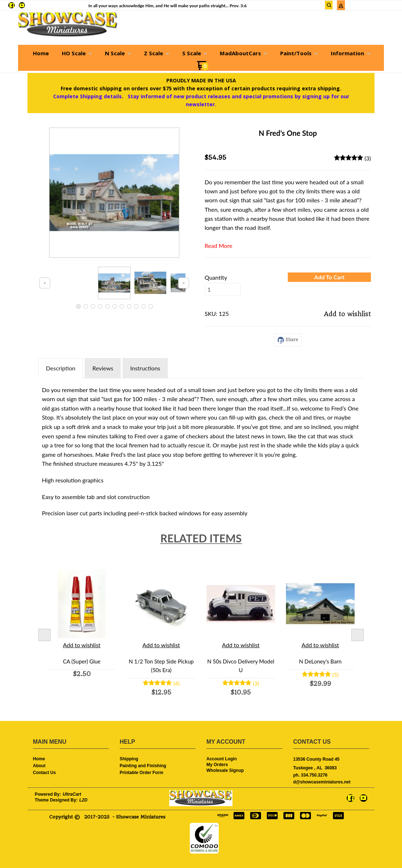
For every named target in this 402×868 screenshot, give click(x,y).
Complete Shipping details (87, 96)
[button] (329, 277)
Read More (219, 246)
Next (358, 635)
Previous (44, 635)
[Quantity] (223, 289)
